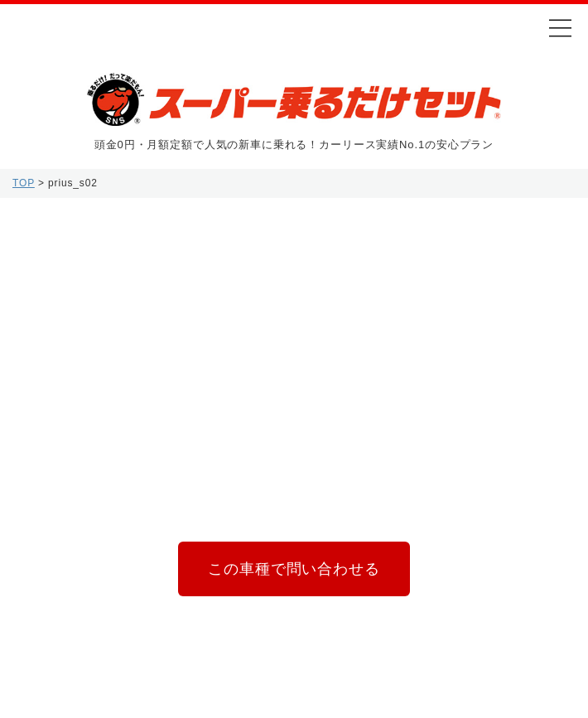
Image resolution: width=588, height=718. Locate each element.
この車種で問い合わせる (294, 571)
